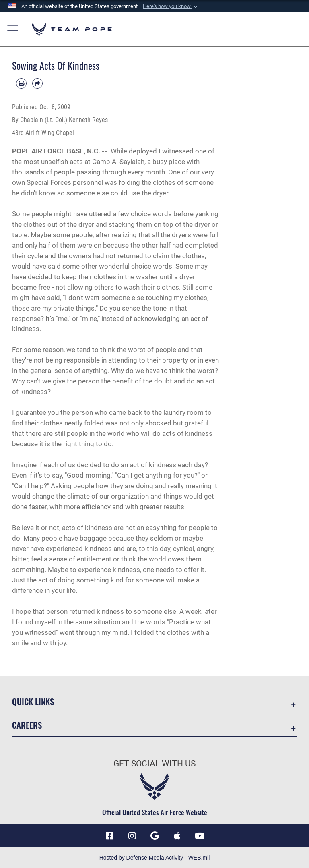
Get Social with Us (154, 764)
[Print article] (21, 83)
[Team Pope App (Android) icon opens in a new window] (154, 836)
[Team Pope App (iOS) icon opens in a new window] (177, 836)
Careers (27, 725)
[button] (171, 6)
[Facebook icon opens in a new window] (109, 836)
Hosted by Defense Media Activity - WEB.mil (155, 858)
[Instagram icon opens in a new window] (132, 836)
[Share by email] (37, 83)
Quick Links (33, 701)
